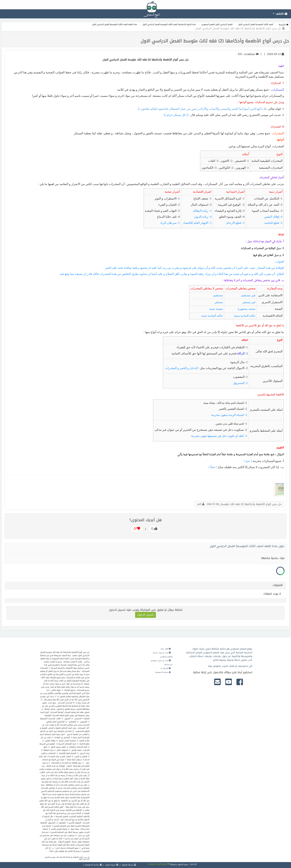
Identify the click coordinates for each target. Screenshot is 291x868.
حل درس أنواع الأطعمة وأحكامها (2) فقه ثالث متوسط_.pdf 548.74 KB (239, 504)
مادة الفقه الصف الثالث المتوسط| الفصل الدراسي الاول (115, 24)
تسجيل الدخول (145, 615)
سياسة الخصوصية (163, 672)
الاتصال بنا (166, 668)
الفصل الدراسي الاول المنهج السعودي (217, 24)
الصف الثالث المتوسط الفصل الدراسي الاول (256, 24)
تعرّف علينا (166, 649)
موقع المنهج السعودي (159, 864)
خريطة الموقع (129, 865)
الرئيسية (283, 25)
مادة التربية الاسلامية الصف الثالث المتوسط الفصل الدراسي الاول (169, 24)
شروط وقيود (112, 865)
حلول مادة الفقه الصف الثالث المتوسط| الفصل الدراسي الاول (247, 546)
